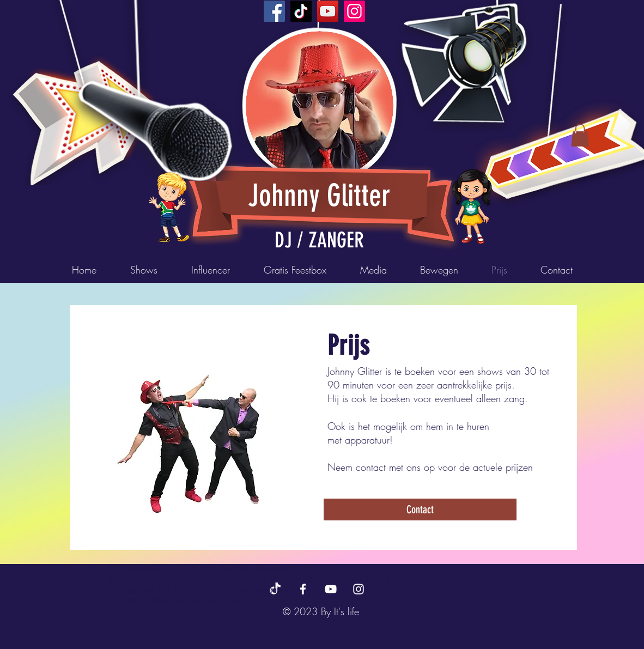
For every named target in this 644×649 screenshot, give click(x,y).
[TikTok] (301, 11)
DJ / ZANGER (319, 240)
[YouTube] (328, 11)
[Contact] (420, 510)
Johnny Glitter (319, 196)
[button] (580, 135)
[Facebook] (274, 11)
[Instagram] (354, 11)
